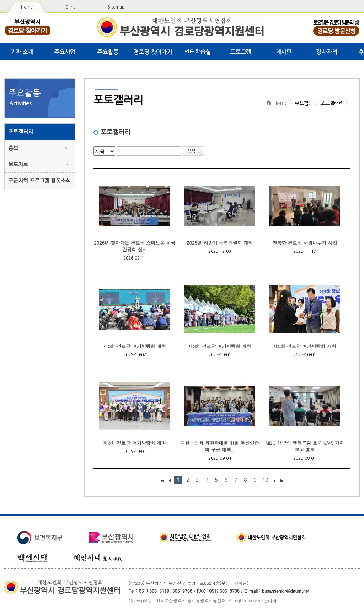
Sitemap (116, 7)
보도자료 (18, 164)
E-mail (72, 7)
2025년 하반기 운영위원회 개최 (220, 243)
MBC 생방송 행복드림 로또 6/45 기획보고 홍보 (305, 446)
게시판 (283, 52)
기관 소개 (22, 52)
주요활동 (108, 52)
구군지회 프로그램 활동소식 (39, 181)
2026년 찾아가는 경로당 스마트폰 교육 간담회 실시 (135, 246)
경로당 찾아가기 (153, 52)
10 (265, 480)
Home (27, 7)
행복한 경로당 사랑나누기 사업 (305, 243)
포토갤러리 (21, 132)
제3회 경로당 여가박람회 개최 (135, 346)
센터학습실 (197, 52)
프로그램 (241, 52)
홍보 (13, 148)
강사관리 (327, 52)
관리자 (270, 600)
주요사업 (65, 52)
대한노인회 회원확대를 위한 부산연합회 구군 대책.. (220, 446)
